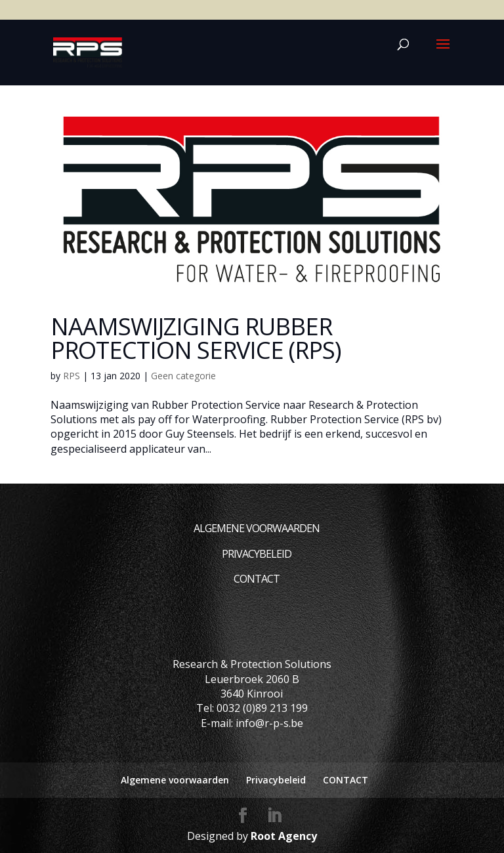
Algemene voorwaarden (257, 528)
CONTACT (257, 579)
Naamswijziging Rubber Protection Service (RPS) (196, 338)
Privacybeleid (257, 554)
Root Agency (284, 836)
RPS (72, 376)
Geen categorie (183, 376)
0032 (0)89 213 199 (262, 708)
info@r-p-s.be (269, 723)
